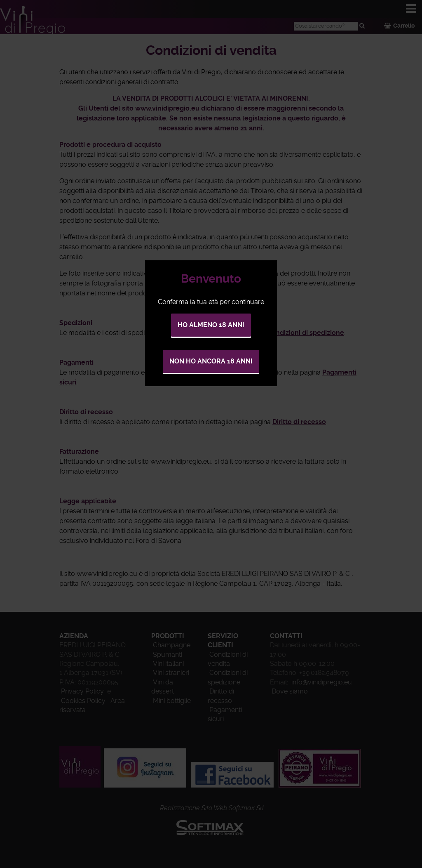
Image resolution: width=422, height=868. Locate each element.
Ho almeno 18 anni (211, 325)
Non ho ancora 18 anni (211, 361)
